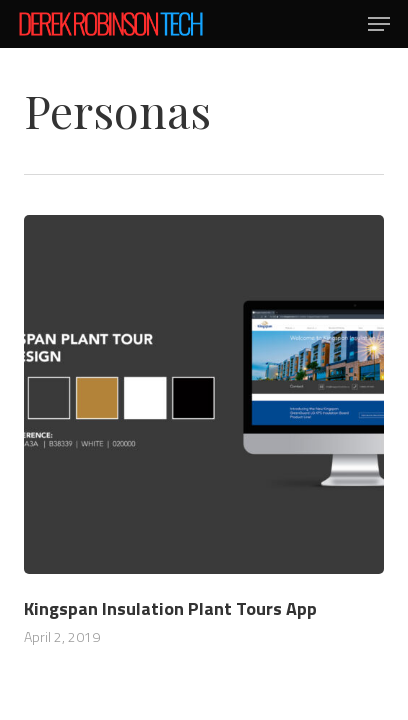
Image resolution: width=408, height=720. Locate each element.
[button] (379, 24)
